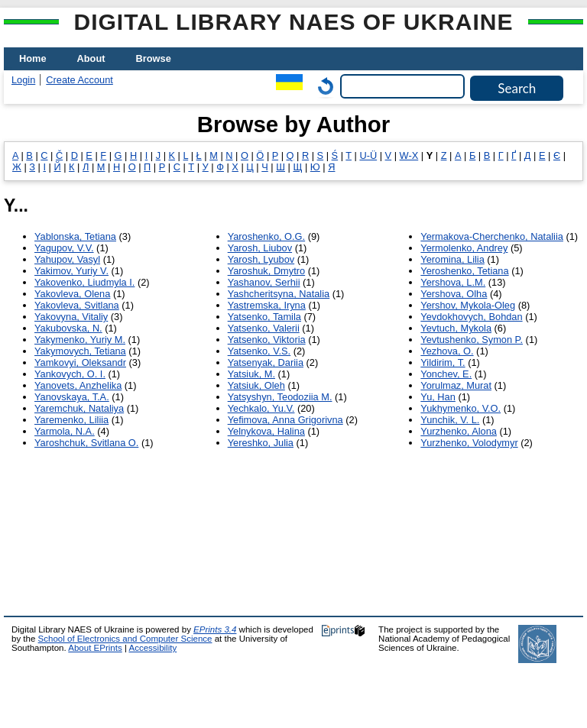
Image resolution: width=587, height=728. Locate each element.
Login (23, 80)
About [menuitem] (91, 58)
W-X (409, 155)
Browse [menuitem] (154, 58)
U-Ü (368, 155)
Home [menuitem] (33, 58)
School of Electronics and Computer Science (125, 639)
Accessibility (152, 648)
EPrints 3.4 (215, 629)
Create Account (79, 80)
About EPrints (95, 648)
